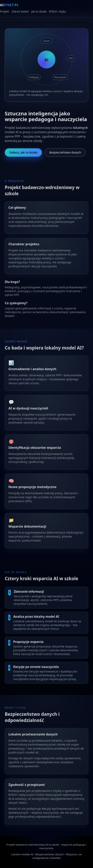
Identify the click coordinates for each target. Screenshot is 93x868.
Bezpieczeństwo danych (65, 152)
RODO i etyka (58, 11)
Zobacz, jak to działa (23, 152)
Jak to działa (39, 11)
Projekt (5, 11)
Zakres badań (20, 11)
